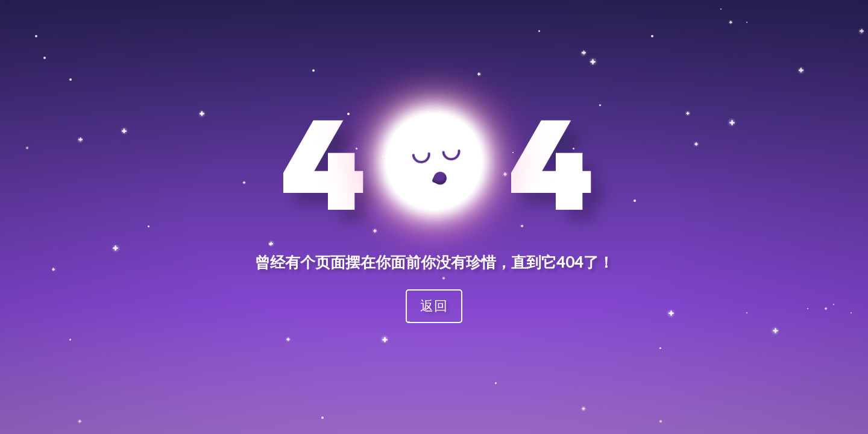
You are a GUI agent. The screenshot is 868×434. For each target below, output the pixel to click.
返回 (434, 305)
